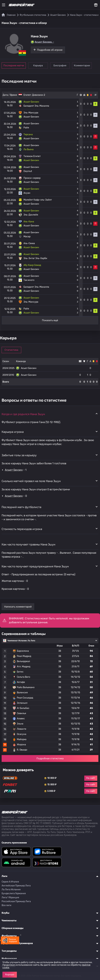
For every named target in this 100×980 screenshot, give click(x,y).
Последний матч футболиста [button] (21, 507)
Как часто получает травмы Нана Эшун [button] (28, 544)
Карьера (38, 65)
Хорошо (10, 974)
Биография (61, 65)
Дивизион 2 (39, 95)
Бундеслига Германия (14, 893)
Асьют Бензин (14, 470)
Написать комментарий (18, 607)
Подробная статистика (50, 758)
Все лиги (6, 905)
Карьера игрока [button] (13, 432)
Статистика (12, 350)
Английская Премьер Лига (16, 886)
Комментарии (83, 65)
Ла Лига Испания (11, 890)
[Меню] (4, 5)
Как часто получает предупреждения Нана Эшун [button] (35, 566)
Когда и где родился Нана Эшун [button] (23, 414)
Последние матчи (14, 65)
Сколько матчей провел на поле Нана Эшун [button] (31, 481)
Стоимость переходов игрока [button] (22, 529)
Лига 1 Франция (10, 898)
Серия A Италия (10, 882)
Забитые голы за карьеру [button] (19, 455)
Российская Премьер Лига (16, 901)
